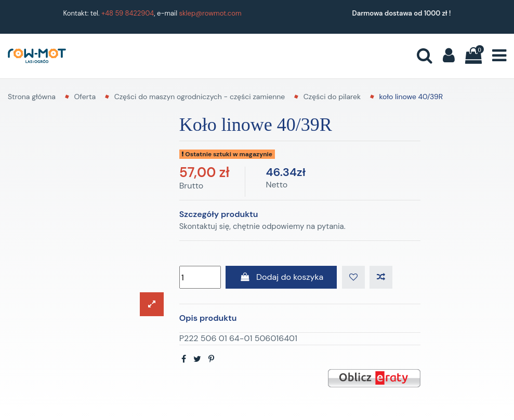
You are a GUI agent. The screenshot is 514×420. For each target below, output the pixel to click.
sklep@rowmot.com (210, 13)
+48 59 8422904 (128, 13)
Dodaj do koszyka (281, 277)
